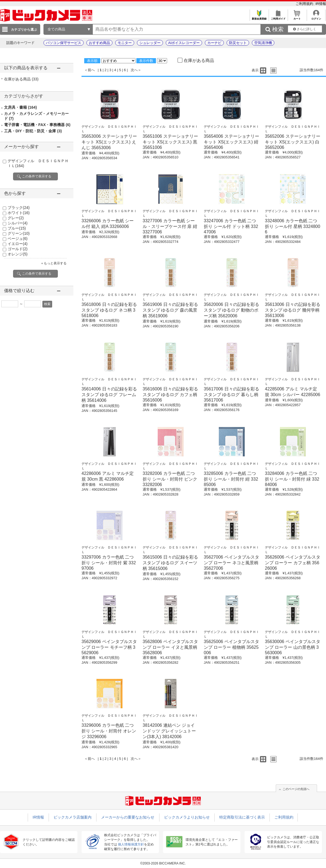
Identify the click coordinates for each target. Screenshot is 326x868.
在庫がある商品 (21, 79)
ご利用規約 (305, 4)
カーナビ (214, 43)
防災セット (238, 43)
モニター (125, 43)
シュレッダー (150, 43)
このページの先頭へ (296, 789)
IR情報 (321, 4)
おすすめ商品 (99, 43)
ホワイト (19, 213)
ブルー (17, 228)
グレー (16, 218)
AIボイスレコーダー (184, 43)
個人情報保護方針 (131, 844)
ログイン (316, 17)
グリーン (19, 233)
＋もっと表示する (54, 263)
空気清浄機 (263, 43)
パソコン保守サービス (64, 43)
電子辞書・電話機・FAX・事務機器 (37, 125)
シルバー (18, 223)
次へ (134, 70)
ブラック (19, 208)
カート (297, 17)
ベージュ (18, 239)
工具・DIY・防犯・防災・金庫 (33, 131)
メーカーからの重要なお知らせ (128, 817)
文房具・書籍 (21, 107)
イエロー (18, 244)
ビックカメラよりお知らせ (187, 817)
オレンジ (18, 254)
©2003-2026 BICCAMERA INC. (163, 863)
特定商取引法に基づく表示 (242, 817)
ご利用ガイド (278, 17)
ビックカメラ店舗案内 (73, 817)
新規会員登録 (259, 17)
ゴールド (18, 249)
